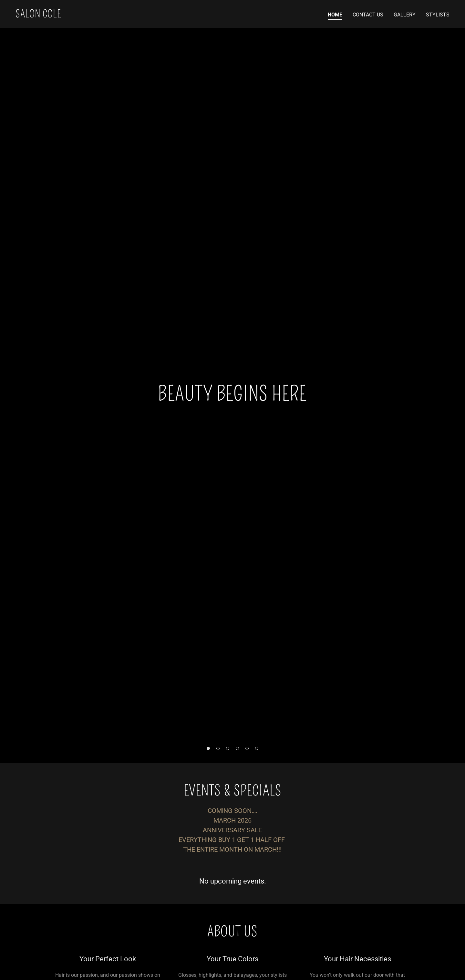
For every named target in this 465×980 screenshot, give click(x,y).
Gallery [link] (405, 15)
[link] (38, 16)
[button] (208, 748)
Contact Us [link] (368, 15)
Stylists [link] (438, 15)
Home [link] (335, 15)
